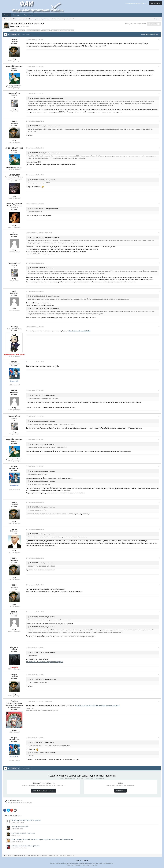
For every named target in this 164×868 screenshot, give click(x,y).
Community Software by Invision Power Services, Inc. (82, 865)
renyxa (48, 395)
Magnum (48, 679)
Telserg (48, 444)
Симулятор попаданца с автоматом (23, 833)
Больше (157, 19)
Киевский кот (50, 126)
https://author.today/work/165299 (80, 331)
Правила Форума (30, 15)
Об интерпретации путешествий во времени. (26, 820)
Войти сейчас (120, 790)
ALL (48, 268)
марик (48, 421)
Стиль (85, 860)
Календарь (16, 15)
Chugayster (50, 209)
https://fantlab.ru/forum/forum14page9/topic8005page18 (45, 662)
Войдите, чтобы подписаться (136, 24)
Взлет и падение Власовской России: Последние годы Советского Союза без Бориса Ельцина (42, 839)
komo (48, 563)
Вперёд (14, 34)
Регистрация (155, 3)
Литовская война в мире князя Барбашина (25, 846)
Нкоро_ (48, 180)
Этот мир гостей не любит (20, 826)
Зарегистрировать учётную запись (44, 790)
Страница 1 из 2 (28, 34)
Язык (78, 860)
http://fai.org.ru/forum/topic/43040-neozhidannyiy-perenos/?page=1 (98, 705)
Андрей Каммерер (52, 98)
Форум (6, 15)
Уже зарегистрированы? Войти (136, 3)
